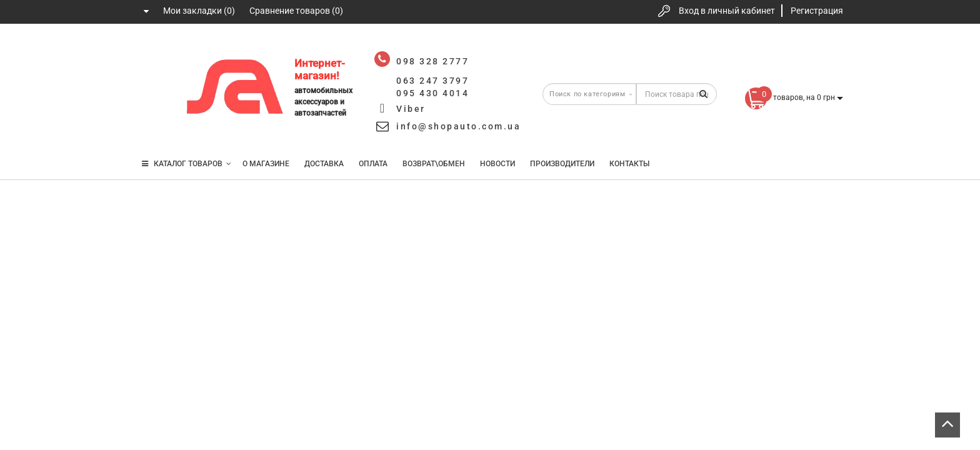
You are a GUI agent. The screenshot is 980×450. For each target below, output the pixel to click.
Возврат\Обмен (434, 164)
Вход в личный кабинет (727, 11)
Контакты (629, 164)
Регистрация (817, 11)
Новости (497, 164)
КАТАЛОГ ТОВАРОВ (187, 164)
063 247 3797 (154, 89)
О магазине (266, 164)
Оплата (373, 164)
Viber (411, 109)
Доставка (324, 164)
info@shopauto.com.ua (458, 126)
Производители (562, 164)
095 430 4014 (156, 127)
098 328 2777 (154, 52)
